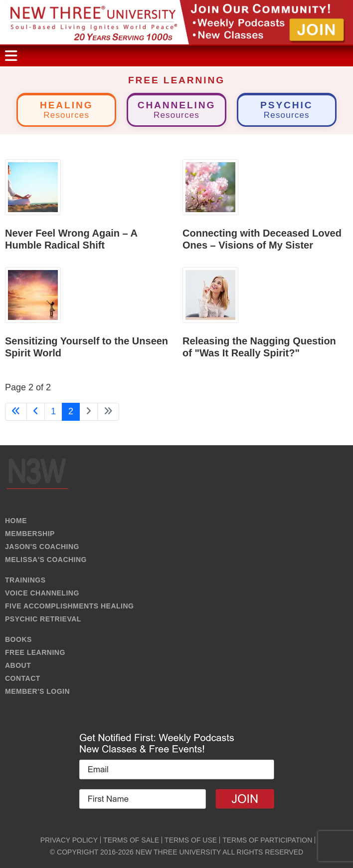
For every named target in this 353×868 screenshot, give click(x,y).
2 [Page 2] (71, 411)
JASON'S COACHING (42, 547)
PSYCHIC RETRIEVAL (43, 619)
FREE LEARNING (35, 652)
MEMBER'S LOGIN (37, 691)
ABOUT (18, 665)
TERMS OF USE (191, 840)
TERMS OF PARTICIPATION (267, 840)
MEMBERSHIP (30, 534)
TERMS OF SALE (131, 840)
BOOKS (18, 639)
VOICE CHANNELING (42, 593)
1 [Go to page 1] (53, 411)
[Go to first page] (16, 412)
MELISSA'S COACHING (46, 560)
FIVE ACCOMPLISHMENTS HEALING (70, 606)
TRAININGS (25, 580)
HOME (16, 521)
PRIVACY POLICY (69, 840)
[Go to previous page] (36, 412)
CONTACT (23, 678)
